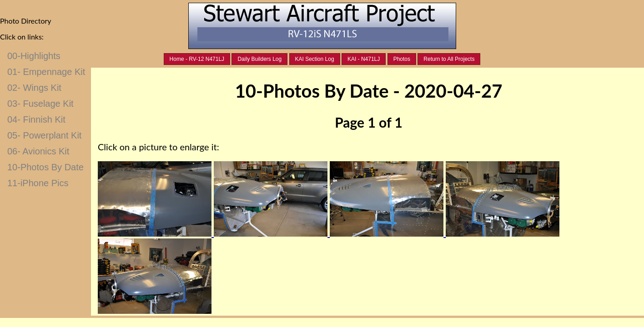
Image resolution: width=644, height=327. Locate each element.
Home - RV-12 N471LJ (197, 59)
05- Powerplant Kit (44, 135)
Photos (402, 59)
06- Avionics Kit (38, 151)
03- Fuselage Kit (40, 104)
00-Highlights (34, 56)
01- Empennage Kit (46, 72)
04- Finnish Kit (36, 119)
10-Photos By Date (45, 167)
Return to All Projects (449, 59)
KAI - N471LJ (364, 59)
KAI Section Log (315, 59)
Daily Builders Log (259, 59)
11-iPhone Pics (38, 183)
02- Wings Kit (34, 88)
